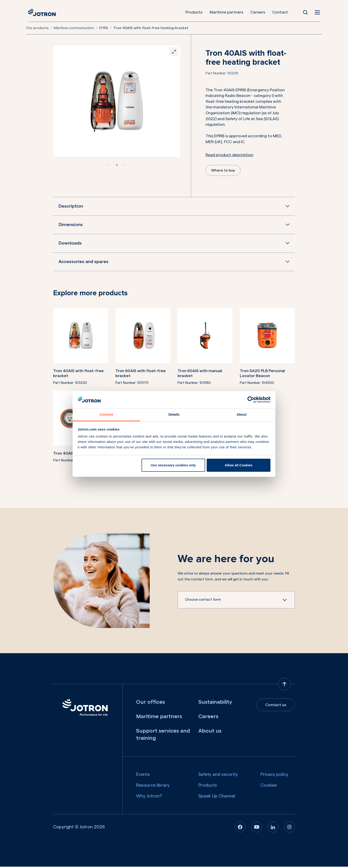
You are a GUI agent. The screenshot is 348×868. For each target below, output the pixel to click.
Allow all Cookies (239, 465)
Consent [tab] (106, 414)
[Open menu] (319, 12)
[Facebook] (240, 828)
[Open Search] (307, 12)
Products (196, 12)
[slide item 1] (117, 165)
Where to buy (224, 171)
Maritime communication (74, 28)
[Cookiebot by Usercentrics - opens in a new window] (251, 400)
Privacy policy (274, 776)
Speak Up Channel (217, 797)
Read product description (229, 155)
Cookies (269, 787)
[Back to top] (284, 685)
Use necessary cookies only (173, 465)
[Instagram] (289, 828)
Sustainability (215, 703)
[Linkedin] (273, 828)
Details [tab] (174, 414)
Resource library (153, 787)
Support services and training (163, 736)
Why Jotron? (149, 797)
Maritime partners (229, 12)
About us (210, 732)
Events (143, 776)
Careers (260, 12)
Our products (37, 28)
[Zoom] (172, 53)
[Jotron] (40, 12)
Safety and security (218, 776)
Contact (282, 12)
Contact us (276, 706)
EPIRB (104, 28)
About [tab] (242, 414)
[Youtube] (256, 828)
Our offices (151, 703)
